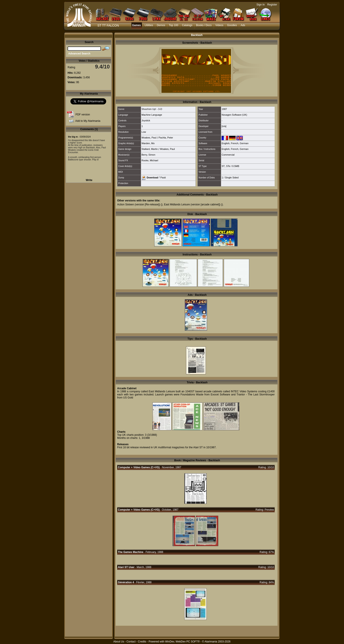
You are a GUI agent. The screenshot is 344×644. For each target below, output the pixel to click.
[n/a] (224, 126)
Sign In (261, 5)
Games (136, 25)
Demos (161, 25)
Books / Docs (204, 25)
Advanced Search (79, 54)
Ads (243, 25)
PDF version (83, 115)
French (235, 143)
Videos (219, 25)
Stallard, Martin (150, 149)
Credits (142, 642)
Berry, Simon (148, 155)
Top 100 (174, 25)
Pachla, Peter (166, 138)
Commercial (228, 155)
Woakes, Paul (149, 138)
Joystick (146, 120)
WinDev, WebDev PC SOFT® (183, 642)
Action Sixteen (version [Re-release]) (139, 205)
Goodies (232, 25)
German (244, 143)
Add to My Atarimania (88, 121)
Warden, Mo (148, 143)
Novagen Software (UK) (234, 115)
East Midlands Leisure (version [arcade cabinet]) (192, 205)
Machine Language (152, 115)
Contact (131, 642)
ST (223, 166)
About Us (119, 642)
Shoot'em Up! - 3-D (152, 109)
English (226, 143)
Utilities (149, 25)
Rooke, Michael (150, 160)
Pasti (163, 177)
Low (144, 132)
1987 (224, 109)
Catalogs (187, 25)
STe (228, 166)
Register (272, 5)
